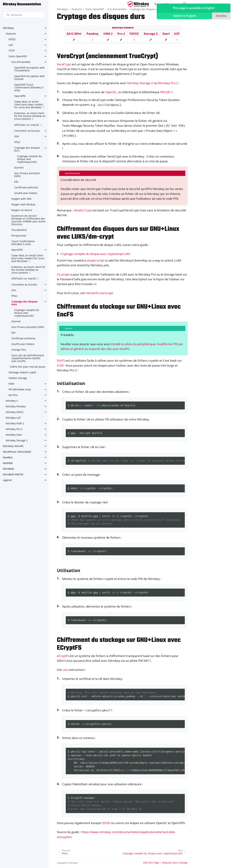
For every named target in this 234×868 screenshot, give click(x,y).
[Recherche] (24, 15)
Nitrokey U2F (13, 418)
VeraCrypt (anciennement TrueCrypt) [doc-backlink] (107, 56)
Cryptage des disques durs (27, 149)
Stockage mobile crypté (22, 372)
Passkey (93, 34)
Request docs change (175, 863)
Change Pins (19, 350)
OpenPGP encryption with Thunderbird (29, 69)
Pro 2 (121, 34)
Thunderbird (19, 230)
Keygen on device (22, 210)
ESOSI (106, 823)
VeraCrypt (64, 64)
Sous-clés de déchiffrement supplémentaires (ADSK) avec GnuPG (28, 358)
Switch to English (184, 16)
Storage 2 (151, 34)
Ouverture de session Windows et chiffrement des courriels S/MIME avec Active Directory (28, 220)
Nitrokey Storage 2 (17, 440)
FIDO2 (12, 39)
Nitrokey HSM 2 (15, 423)
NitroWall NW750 (13, 474)
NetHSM (8, 463)
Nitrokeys (8, 28)
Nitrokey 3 (12, 401)
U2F (11, 45)
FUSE (60, 365)
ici (95, 284)
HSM (11, 384)
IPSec (17, 142)
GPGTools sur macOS (27, 125)
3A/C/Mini (74, 34)
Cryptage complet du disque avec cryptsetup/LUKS (29, 159)
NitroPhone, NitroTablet (17, 452)
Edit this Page (151, 863)
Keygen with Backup (23, 204)
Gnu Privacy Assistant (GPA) (27, 175)
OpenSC (111, 92)
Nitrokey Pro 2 (14, 429)
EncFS (61, 360)
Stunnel (19, 168)
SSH (17, 136)
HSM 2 (108, 34)
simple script (95, 260)
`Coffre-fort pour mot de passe (27, 367)
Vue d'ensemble (21, 62)
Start (166, 34)
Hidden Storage (18, 378)
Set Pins (13, 395)
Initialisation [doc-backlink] (71, 383)
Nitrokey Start (14, 435)
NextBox (8, 457)
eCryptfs (63, 656)
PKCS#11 (167, 92)
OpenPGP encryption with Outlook (29, 78)
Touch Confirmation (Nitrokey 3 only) (23, 243)
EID (16, 182)
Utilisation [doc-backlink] (68, 570)
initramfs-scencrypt (100, 293)
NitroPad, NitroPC (13, 446)
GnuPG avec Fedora (26, 193)
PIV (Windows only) (20, 389)
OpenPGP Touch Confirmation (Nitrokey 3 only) (29, 87)
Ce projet (63, 274)
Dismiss (221, 16)
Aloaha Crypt (83, 210)
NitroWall (8, 469)
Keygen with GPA (21, 199)
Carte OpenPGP (18, 56)
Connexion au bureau (27, 131)
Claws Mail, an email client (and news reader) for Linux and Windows (29, 104)
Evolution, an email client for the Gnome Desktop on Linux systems (30, 116)
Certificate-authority (26, 187)
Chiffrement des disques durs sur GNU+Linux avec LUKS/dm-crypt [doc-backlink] (118, 233)
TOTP (12, 51)
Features (11, 34)
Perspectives (19, 236)
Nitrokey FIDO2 (15, 412)
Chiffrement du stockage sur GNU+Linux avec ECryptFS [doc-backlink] (119, 644)
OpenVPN (20, 96)
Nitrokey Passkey (16, 406)
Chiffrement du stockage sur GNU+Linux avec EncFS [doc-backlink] (119, 311)
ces (65, 670)
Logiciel (7, 480)
